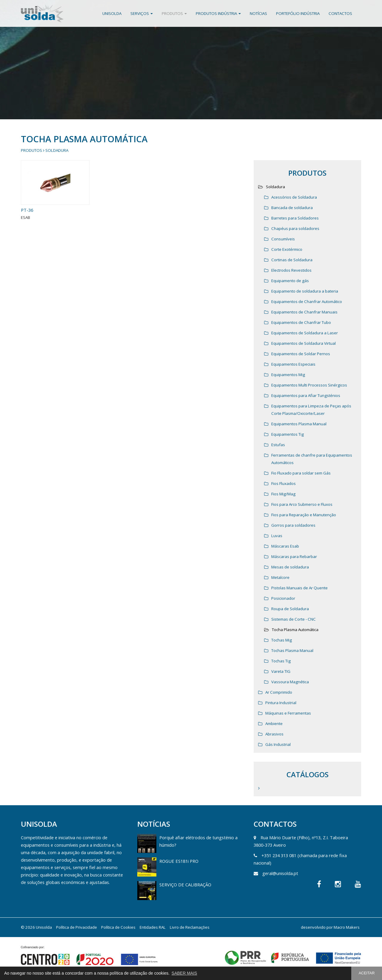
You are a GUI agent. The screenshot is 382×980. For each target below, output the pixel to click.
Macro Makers (347, 927)
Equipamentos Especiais (293, 364)
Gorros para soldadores (293, 525)
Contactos (340, 13)
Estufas (278, 445)
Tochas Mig (282, 640)
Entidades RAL (153, 927)
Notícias (258, 13)
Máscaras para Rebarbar (294, 557)
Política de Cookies (118, 927)
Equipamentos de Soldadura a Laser (305, 333)
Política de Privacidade (77, 927)
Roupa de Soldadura (290, 609)
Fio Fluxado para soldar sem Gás (301, 473)
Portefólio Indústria (298, 13)
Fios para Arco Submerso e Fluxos (302, 504)
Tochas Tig (281, 661)
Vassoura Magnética (290, 682)
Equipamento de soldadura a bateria (305, 291)
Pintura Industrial (281, 703)
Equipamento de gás (290, 281)
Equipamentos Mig (288, 375)
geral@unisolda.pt (280, 873)
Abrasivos (274, 734)
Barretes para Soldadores (295, 218)
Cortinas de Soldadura (292, 260)
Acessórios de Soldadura (294, 197)
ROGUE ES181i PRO (179, 861)
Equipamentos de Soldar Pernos (301, 354)
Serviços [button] (142, 13)
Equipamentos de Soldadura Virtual (304, 343)
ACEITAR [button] (367, 973)
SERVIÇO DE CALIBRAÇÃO (185, 885)
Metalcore (280, 577)
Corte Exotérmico (287, 249)
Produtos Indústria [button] (218, 13)
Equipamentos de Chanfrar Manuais (304, 312)
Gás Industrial (278, 744)
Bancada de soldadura (292, 208)
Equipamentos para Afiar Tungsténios (306, 395)
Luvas (277, 536)
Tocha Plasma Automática (295, 630)
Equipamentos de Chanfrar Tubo (301, 322)
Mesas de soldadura (290, 567)
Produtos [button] (174, 13)
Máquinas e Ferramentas (288, 713)
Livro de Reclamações (190, 927)
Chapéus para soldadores (295, 228)
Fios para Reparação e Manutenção (304, 515)
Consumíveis (283, 239)
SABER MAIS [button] (184, 973)
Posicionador (283, 598)
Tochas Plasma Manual (292, 650)
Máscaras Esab (285, 546)
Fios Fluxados (284, 483)
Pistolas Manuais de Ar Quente (299, 588)
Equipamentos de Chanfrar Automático (307, 302)
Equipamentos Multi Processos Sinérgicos (309, 385)
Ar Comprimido (279, 692)
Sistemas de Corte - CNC (294, 619)
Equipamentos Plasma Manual (299, 424)
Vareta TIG (281, 671)
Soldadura (57, 150)
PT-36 (27, 210)
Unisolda (112, 13)
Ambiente (274, 724)
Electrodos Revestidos (291, 270)
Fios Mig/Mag (283, 494)
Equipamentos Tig (288, 434)
